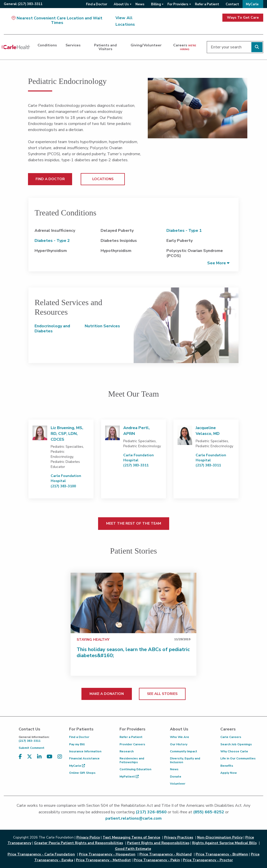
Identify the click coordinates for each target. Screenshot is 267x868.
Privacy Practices (179, 837)
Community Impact (184, 751)
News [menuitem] (140, 4)
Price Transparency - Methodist (103, 860)
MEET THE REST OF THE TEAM (134, 523)
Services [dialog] (73, 45)
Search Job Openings (236, 744)
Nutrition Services (102, 326)
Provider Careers (132, 744)
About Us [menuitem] (121, 4)
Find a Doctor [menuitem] (97, 4)
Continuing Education (135, 769)
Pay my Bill (77, 744)
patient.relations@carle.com (133, 818)
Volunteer (178, 784)
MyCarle (77, 766)
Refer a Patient (131, 737)
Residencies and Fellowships (132, 760)
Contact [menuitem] (232, 4)
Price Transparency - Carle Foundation (41, 854)
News (174, 769)
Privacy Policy (88, 837)
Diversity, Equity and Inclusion (185, 760)
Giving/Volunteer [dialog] (146, 45)
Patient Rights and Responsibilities (158, 843)
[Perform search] (257, 47)
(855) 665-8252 (209, 812)
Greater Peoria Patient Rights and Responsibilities (79, 843)
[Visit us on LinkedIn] (39, 760)
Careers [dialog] (185, 47)
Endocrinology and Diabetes (52, 329)
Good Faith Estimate (133, 849)
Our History (179, 744)
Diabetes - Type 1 (184, 231)
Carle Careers (231, 737)
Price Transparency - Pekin (157, 860)
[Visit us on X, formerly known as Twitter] (29, 760)
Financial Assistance (84, 758)
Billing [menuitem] (156, 4)
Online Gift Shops (82, 773)
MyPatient (129, 777)
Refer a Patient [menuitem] (207, 4)
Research (127, 751)
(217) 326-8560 (151, 812)
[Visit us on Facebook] (20, 760)
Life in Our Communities (238, 758)
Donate (176, 777)
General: (23, 4)
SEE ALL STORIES (162, 694)
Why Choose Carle (234, 751)
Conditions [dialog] (47, 45)
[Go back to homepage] (16, 47)
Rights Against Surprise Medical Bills (224, 843)
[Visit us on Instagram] (60, 760)
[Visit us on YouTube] (50, 760)
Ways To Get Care (243, 18)
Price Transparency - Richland (166, 854)
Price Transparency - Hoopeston (107, 854)
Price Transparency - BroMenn (222, 854)
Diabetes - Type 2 (52, 241)
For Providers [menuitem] (178, 4)
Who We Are (180, 737)
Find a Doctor (79, 737)
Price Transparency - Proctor (208, 860)
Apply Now (229, 773)
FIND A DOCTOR (50, 179)
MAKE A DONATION (107, 694)
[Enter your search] (235, 47)
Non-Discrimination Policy (220, 837)
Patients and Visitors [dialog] (105, 47)
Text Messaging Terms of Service (131, 837)
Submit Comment (32, 748)
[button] (218, 263)
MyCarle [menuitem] (252, 4)
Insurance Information (85, 751)
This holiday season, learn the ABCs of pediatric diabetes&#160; (133, 652)
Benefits (227, 766)
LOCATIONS (103, 179)
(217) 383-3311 (40, 739)
